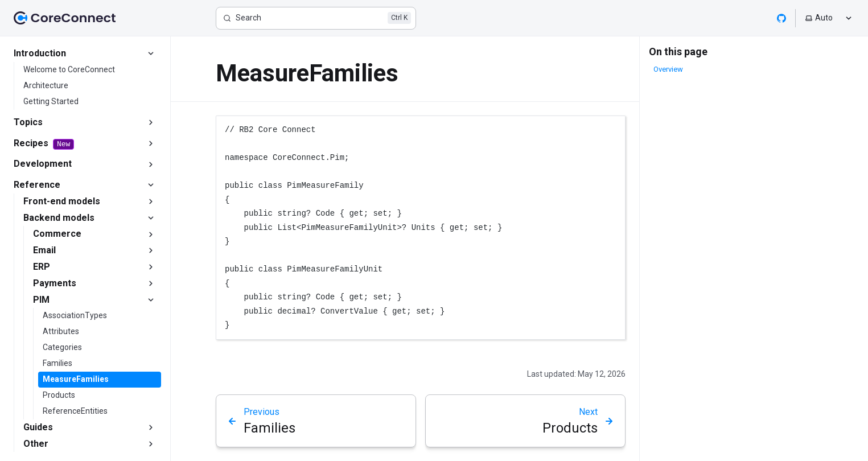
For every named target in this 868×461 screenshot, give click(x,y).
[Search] (316, 18)
